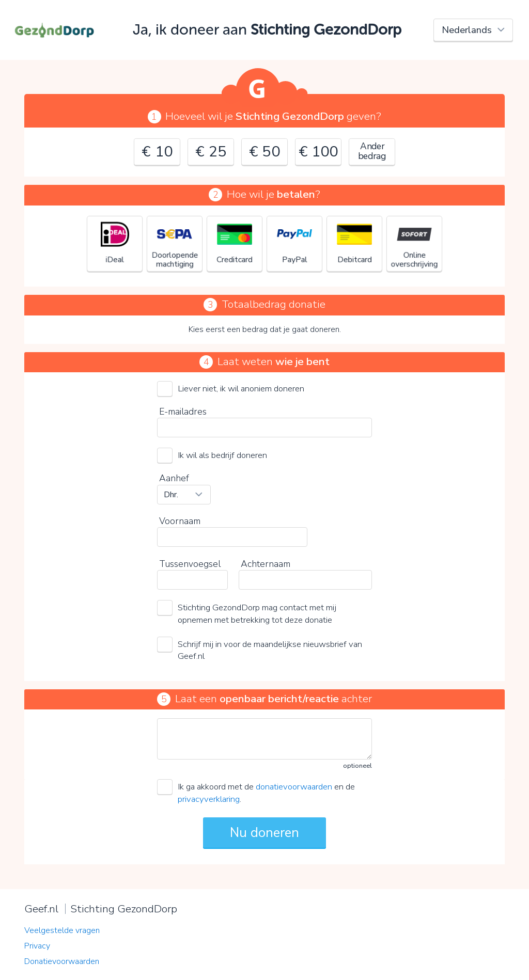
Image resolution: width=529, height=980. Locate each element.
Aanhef (174, 478)
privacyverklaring (209, 799)
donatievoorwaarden (294, 787)
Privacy (37, 946)
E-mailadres (183, 412)
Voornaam (180, 521)
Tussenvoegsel (190, 564)
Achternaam (266, 564)
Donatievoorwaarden (62, 961)
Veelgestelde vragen (62, 930)
